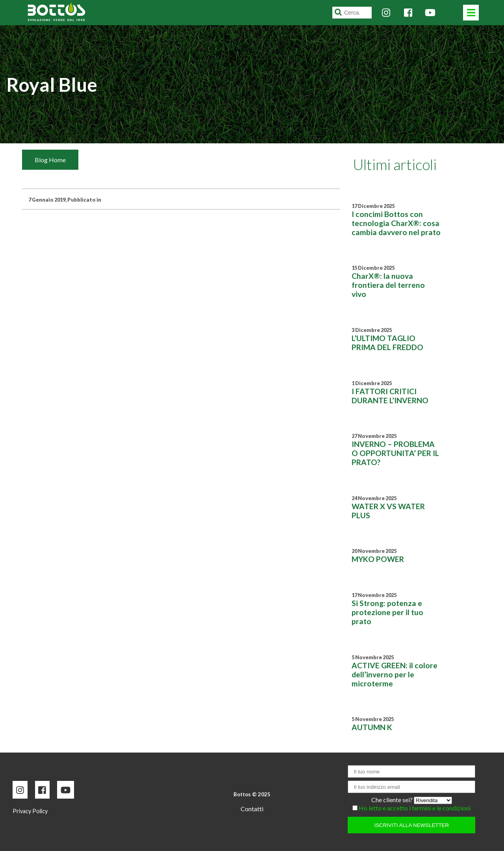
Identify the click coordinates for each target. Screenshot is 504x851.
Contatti (252, 809)
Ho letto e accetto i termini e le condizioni (415, 808)
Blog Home (50, 160)
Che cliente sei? (393, 800)
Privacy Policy (30, 811)
